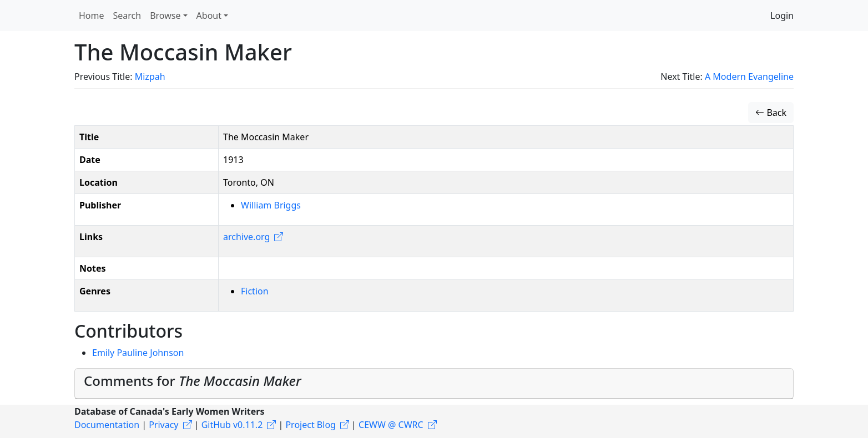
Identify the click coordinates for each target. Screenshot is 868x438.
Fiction (255, 291)
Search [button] (127, 16)
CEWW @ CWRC (391, 425)
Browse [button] (165, 16)
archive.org (246, 237)
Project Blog (310, 425)
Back (771, 113)
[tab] (434, 384)
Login (782, 16)
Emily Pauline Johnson (138, 353)
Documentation (107, 425)
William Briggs (271, 205)
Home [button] (92, 16)
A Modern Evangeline (749, 77)
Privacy (163, 425)
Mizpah (150, 77)
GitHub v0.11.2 (232, 425)
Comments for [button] (193, 381)
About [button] (209, 16)
